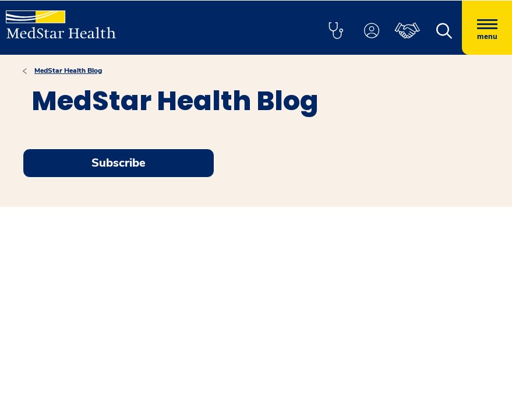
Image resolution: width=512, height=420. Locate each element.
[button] (336, 31)
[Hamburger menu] (487, 28)
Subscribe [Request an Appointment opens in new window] (119, 163)
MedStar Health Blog (68, 70)
